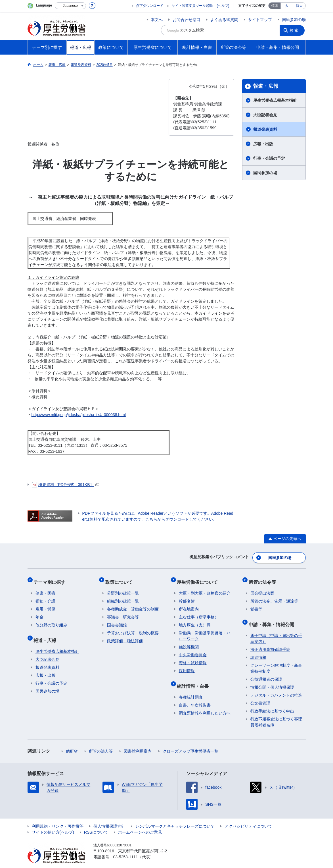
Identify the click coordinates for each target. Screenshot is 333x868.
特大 (299, 6)
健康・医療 (45, 588)
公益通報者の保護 (266, 670)
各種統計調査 (191, 688)
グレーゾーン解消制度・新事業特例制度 (276, 660)
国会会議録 (117, 620)
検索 (296, 30)
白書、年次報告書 (195, 696)
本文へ (157, 20)
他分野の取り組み (51, 620)
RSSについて (96, 823)
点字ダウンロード (150, 6)
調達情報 (258, 649)
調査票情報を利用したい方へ (205, 704)
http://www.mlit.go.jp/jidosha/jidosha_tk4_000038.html (79, 415)
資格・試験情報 (193, 658)
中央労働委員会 (193, 650)
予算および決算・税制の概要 (133, 628)
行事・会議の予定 (269, 158)
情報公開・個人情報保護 (272, 678)
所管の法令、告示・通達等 (274, 596)
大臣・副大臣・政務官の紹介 (205, 588)
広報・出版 (263, 144)
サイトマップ (260, 20)
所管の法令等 (264, 579)
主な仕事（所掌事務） (199, 612)
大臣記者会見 (265, 115)
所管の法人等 (101, 742)
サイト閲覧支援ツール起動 (192, 6)
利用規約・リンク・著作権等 (58, 817)
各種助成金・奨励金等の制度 (133, 604)
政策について (121, 579)
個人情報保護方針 (109, 817)
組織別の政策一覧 (123, 596)
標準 (275, 6)
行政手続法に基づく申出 (272, 702)
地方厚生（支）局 (195, 620)
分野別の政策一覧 (123, 588)
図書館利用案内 (138, 742)
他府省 (72, 742)
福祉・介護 (45, 596)
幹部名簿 (187, 596)
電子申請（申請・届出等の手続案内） (276, 630)
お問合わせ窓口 (187, 20)
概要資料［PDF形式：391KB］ (65, 485)
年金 (39, 612)
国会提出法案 (262, 588)
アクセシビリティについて (248, 817)
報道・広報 (266, 86)
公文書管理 (260, 694)
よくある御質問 (224, 20)
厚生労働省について (199, 579)
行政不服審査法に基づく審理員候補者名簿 (276, 713)
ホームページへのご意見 (140, 823)
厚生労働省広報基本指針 (275, 100)
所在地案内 (189, 604)
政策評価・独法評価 (125, 636)
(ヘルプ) (223, 6)
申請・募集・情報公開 (273, 617)
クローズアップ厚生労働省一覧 (190, 742)
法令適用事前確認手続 (270, 641)
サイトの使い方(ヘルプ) (53, 823)
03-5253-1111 (126, 848)
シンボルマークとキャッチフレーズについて (175, 817)
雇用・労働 (45, 604)
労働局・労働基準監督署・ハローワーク (205, 631)
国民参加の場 (294, 20)
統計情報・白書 (195, 679)
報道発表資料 (265, 129)
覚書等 (256, 604)
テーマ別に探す (51, 579)
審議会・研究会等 (123, 612)
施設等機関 (189, 642)
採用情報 (187, 666)
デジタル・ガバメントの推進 (276, 686)
